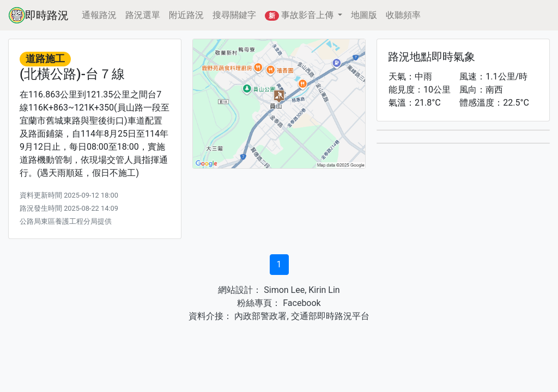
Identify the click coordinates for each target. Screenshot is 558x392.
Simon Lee (283, 290)
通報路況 (99, 15)
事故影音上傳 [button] (300, 15)
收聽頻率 (403, 15)
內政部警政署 (259, 316)
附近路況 (186, 15)
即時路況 (39, 15)
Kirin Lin (324, 290)
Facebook (301, 303)
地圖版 (364, 15)
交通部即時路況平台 (330, 316)
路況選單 (143, 15)
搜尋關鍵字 (234, 15)
